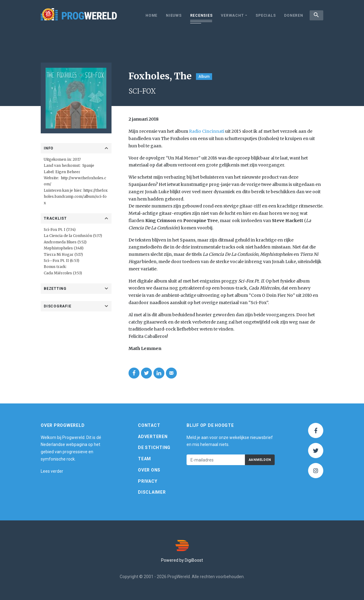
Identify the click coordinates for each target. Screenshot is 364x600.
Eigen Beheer (68, 172)
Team (144, 459)
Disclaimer (152, 492)
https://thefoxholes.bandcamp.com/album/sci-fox (76, 197)
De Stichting (154, 447)
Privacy (148, 481)
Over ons (149, 470)
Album (204, 77)
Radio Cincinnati (207, 131)
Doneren (293, 15)
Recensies (200, 15)
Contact (149, 425)
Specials (265, 15)
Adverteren (153, 437)
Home (151, 15)
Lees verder (52, 471)
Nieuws (173, 15)
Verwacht (231, 15)
